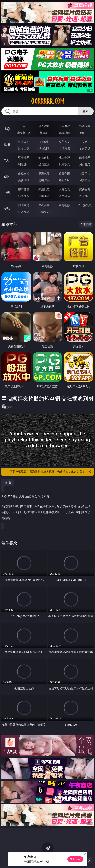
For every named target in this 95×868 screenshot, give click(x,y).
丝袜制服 (44, 148)
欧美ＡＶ (64, 142)
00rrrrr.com (47, 101)
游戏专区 (85, 126)
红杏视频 (24, 212)
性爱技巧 (85, 196)
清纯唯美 (44, 180)
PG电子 (24, 126)
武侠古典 (85, 189)
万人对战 (64, 126)
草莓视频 (64, 205)
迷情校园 (24, 196)
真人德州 (44, 126)
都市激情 (24, 189)
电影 (7, 160)
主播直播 (64, 148)
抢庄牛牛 (85, 133)
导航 (7, 208)
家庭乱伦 (44, 189)
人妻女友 (64, 189)
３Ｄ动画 (85, 142)
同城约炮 (24, 205)
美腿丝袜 (24, 180)
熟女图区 (64, 180)
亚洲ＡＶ (24, 142)
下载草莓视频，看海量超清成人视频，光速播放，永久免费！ (51, 472)
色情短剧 (44, 212)
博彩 (7, 129)
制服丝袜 (24, 164)
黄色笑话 (64, 196)
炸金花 (44, 133)
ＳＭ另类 (85, 148)
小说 (7, 192)
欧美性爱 (85, 158)
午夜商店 (44, 205)
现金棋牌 (64, 133)
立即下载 (75, 859)
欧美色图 (64, 173)
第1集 (8, 482)
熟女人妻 (24, 148)
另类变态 (85, 164)
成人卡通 (64, 158)
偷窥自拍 (24, 173)
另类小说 (44, 196)
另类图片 (85, 180)
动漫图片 (85, 173)
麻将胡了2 (24, 133)
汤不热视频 (85, 205)
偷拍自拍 (44, 158)
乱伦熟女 (64, 164)
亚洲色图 (44, 173)
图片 (7, 176)
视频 (7, 145)
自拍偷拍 (44, 142)
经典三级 (44, 164)
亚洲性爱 (24, 158)
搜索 (86, 111)
